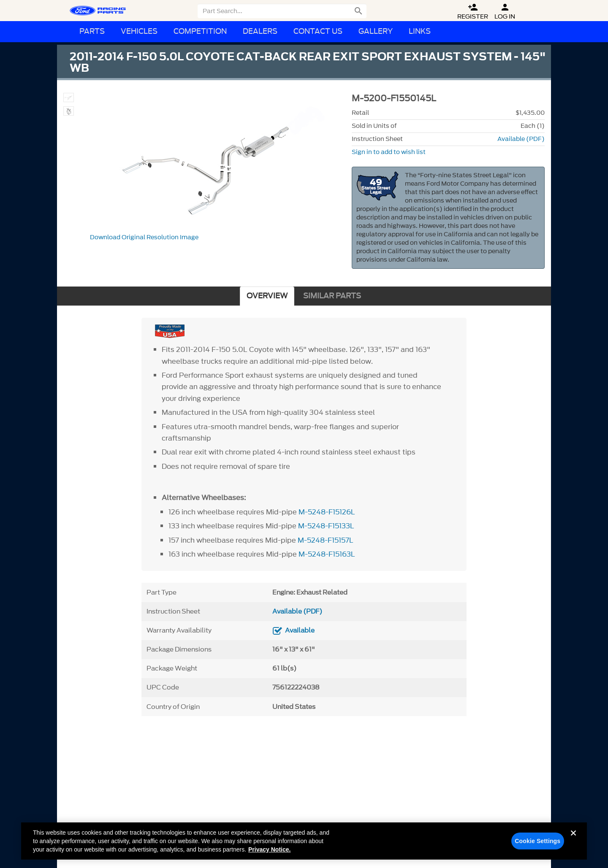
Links (420, 31)
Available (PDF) (521, 139)
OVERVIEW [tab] (267, 296)
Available (300, 630)
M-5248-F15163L (327, 554)
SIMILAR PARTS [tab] (332, 296)
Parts (92, 31)
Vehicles (139, 31)
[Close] (573, 842)
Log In (505, 12)
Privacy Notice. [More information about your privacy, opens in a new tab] (269, 852)
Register (473, 12)
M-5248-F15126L (327, 512)
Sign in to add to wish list (389, 152)
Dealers (260, 31)
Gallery (376, 31)
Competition (200, 31)
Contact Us (318, 31)
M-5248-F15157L (326, 540)
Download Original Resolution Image (144, 237)
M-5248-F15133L (326, 526)
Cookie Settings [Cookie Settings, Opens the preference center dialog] (537, 844)
